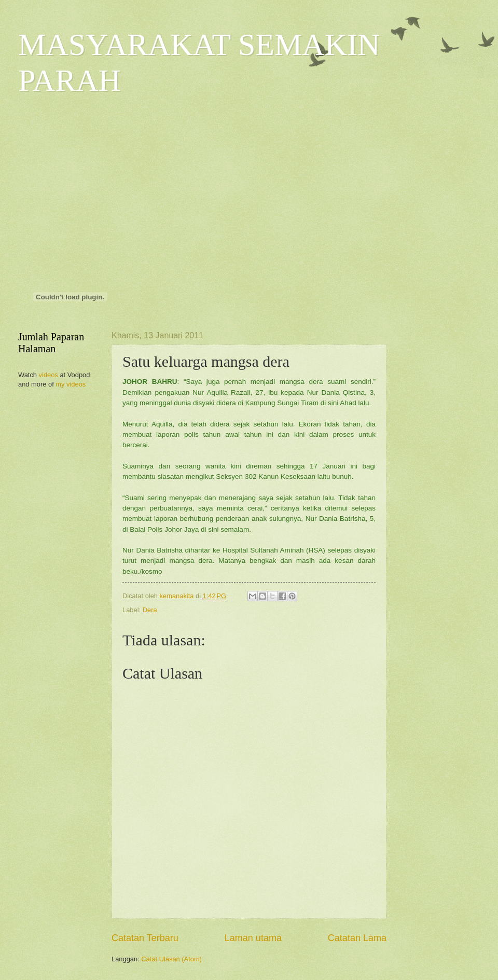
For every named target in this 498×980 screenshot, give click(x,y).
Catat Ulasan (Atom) (171, 959)
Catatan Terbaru (145, 938)
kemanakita (178, 596)
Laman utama (253, 938)
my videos (71, 384)
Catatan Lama (357, 938)
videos (49, 375)
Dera (150, 610)
